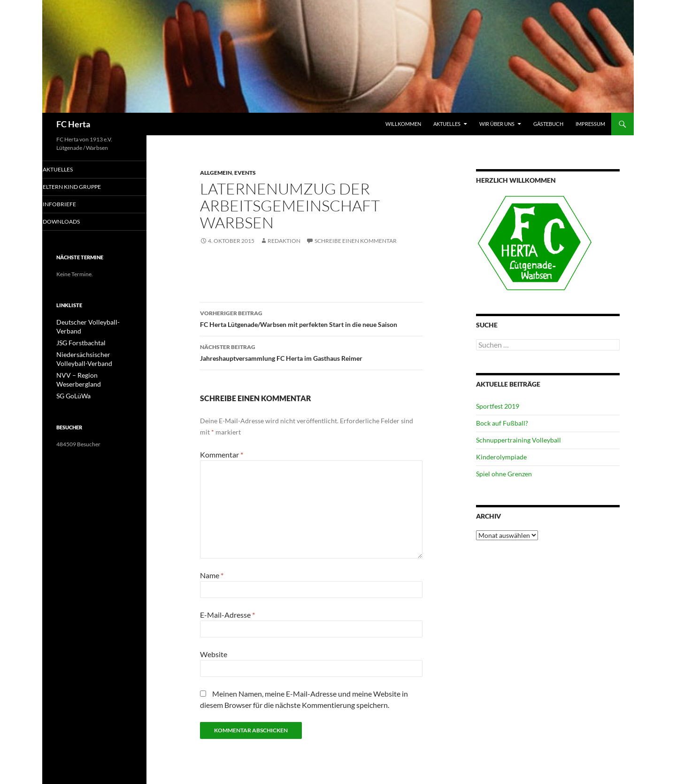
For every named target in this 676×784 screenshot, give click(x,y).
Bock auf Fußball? (502, 423)
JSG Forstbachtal (77, 334)
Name (212, 575)
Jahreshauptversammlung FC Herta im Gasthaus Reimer (311, 352)
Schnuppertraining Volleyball (519, 440)
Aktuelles (447, 124)
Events (245, 173)
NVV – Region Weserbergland (93, 365)
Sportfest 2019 (498, 406)
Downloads (73, 222)
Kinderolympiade (501, 457)
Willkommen (403, 124)
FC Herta (73, 124)
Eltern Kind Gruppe (82, 187)
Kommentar (222, 454)
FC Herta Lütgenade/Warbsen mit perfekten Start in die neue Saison (311, 318)
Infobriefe (71, 205)
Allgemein (216, 173)
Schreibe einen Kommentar (356, 241)
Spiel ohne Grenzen (504, 474)
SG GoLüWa (71, 376)
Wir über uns (497, 124)
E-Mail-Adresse (227, 615)
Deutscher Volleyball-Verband (93, 323)
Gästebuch (548, 124)
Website (214, 654)
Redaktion (284, 241)
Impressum (590, 124)
